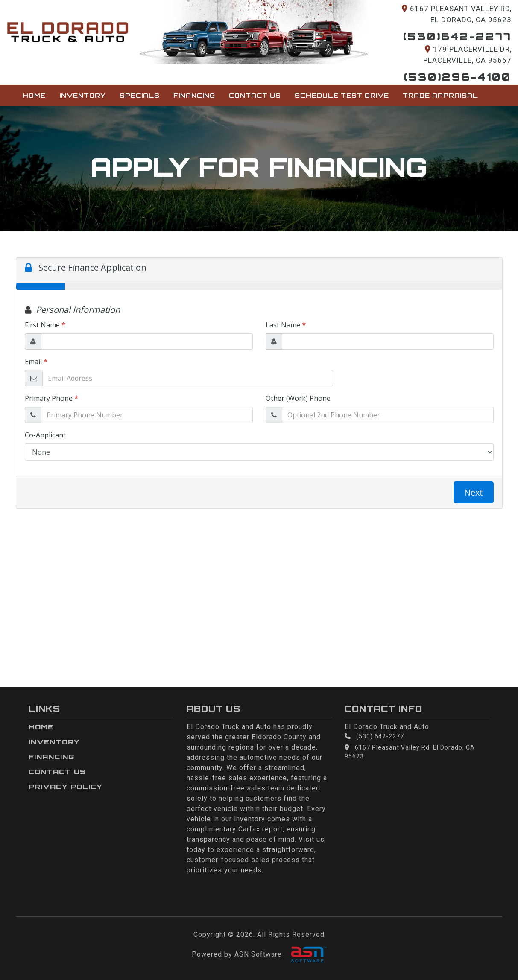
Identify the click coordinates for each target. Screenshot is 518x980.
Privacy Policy (66, 787)
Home (34, 95)
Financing (194, 95)
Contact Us (255, 95)
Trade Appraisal (440, 95)
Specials (140, 95)
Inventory (83, 95)
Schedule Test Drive (342, 95)
